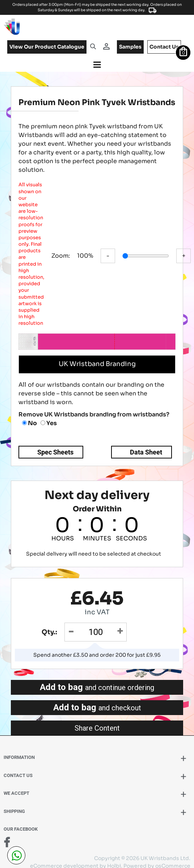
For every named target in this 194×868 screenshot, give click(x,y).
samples (130, 47)
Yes (49, 416)
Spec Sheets (55, 445)
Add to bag (97, 681)
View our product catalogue (47, 47)
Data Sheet (146, 445)
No (29, 416)
